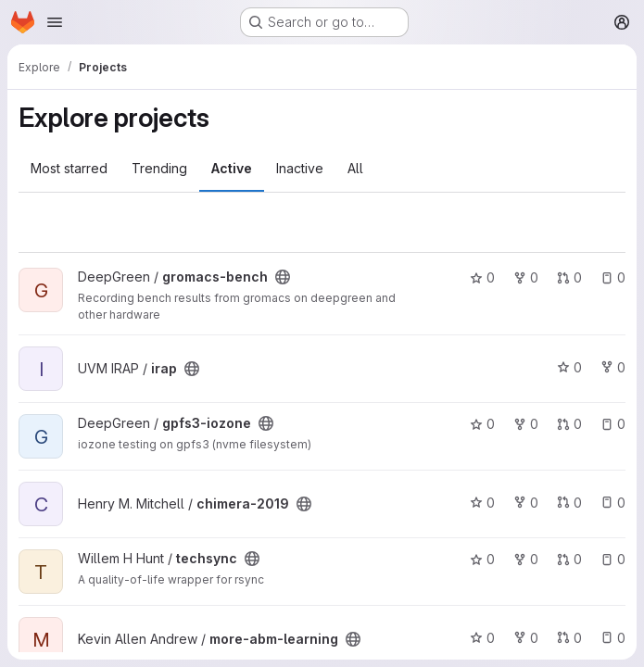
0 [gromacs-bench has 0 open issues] (613, 277)
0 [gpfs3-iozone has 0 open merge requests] (569, 424)
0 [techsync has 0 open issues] (613, 559)
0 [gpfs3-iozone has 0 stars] (482, 424)
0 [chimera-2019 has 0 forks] (526, 503)
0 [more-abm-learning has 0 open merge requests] (569, 638)
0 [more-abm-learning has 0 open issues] (613, 638)
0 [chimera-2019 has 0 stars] (482, 503)
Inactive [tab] (300, 168)
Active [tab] (232, 168)
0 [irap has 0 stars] (569, 367)
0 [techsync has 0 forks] (526, 559)
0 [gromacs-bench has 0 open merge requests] (569, 277)
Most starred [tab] (69, 168)
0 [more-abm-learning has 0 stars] (482, 638)
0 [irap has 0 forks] (613, 367)
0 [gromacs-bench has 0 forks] (526, 277)
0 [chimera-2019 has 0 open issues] (613, 503)
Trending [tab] (159, 168)
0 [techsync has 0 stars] (482, 559)
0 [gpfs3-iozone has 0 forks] (526, 424)
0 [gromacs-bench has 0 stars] (482, 277)
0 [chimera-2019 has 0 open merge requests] (569, 503)
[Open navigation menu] (55, 22)
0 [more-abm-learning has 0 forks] (526, 638)
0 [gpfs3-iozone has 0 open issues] (613, 424)
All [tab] (355, 168)
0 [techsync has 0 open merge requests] (569, 559)
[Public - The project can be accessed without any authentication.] (283, 277)
